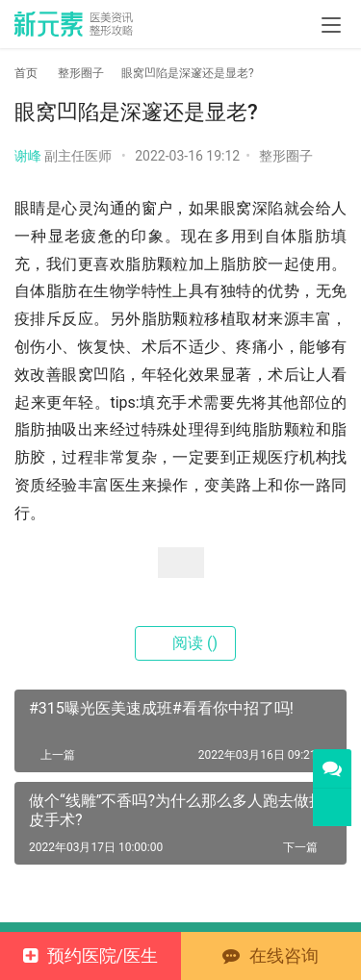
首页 (26, 73)
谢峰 (28, 156)
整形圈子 (286, 156)
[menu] (331, 25)
